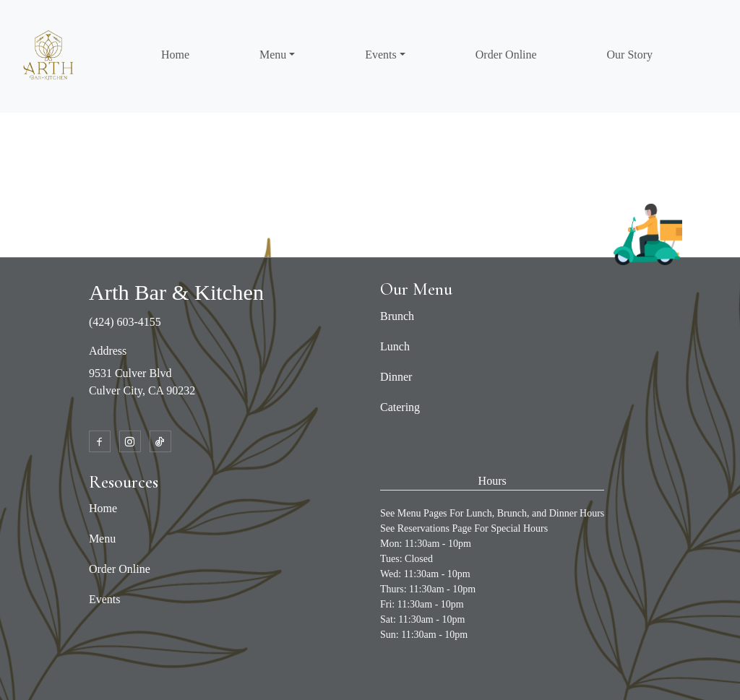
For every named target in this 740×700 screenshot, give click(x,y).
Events (105, 599)
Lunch (395, 346)
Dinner (396, 377)
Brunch (397, 316)
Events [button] (381, 55)
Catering (400, 407)
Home (175, 55)
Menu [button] (273, 55)
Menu (102, 539)
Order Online (506, 55)
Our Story (630, 55)
